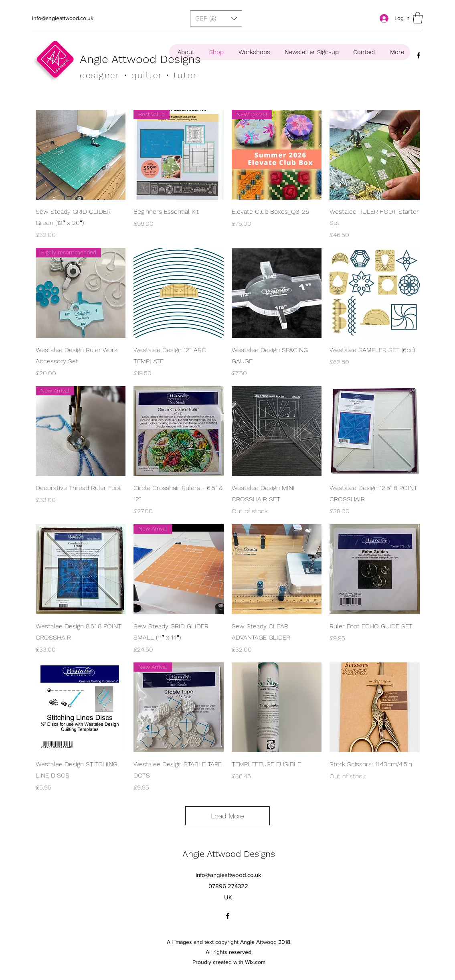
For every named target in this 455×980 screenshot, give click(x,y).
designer (100, 75)
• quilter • (147, 75)
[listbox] (216, 18)
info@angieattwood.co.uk (63, 18)
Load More (227, 816)
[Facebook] (419, 55)
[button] (216, 18)
